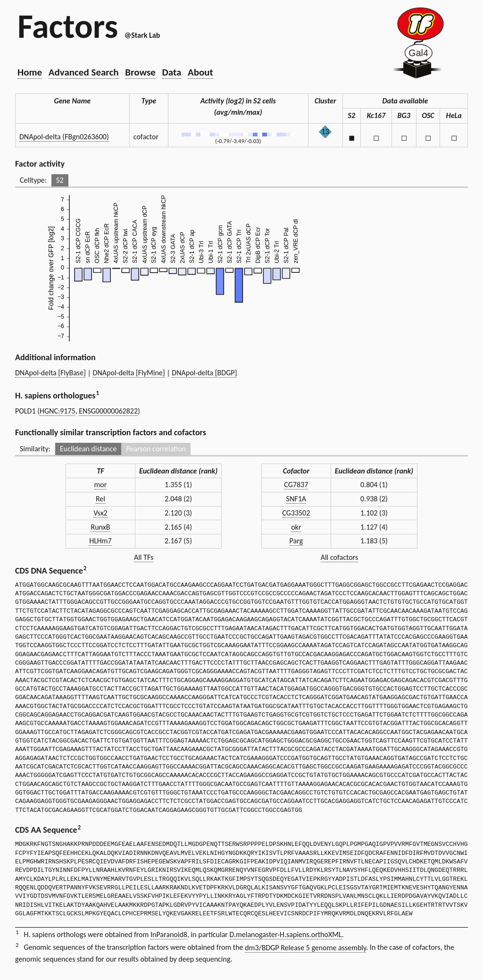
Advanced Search (84, 72)
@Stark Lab (142, 35)
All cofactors (340, 557)
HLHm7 (100, 541)
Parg (296, 541)
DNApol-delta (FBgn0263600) (64, 137)
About (200, 72)
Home (30, 72)
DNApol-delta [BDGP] (204, 373)
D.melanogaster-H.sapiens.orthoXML (286, 934)
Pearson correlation (156, 449)
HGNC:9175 (58, 411)
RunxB (100, 527)
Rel (100, 499)
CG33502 (296, 513)
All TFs (144, 557)
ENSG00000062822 (108, 411)
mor (101, 485)
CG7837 (296, 485)
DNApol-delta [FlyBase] (50, 373)
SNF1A (296, 499)
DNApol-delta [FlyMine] (129, 373)
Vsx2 (100, 513)
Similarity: (35, 449)
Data (172, 72)
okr (296, 527)
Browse (140, 72)
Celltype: (33, 180)
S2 (60, 180)
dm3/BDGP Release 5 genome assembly (305, 948)
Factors (68, 26)
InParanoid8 (169, 934)
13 (325, 131)
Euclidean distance (88, 449)
